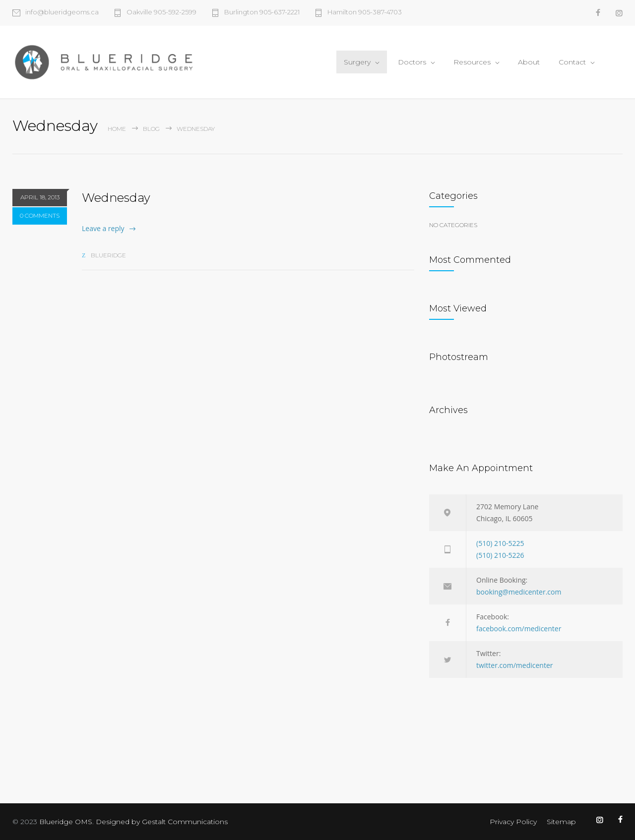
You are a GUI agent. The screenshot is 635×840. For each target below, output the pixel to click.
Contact (572, 62)
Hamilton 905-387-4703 (365, 12)
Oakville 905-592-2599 (161, 12)
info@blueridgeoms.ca (62, 12)
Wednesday (116, 198)
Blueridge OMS (66, 822)
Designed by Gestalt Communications (162, 822)
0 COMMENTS (40, 215)
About (529, 62)
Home (117, 129)
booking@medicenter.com (519, 592)
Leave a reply (103, 228)
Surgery (357, 62)
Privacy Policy (513, 822)
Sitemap (561, 822)
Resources (472, 62)
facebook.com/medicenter (519, 629)
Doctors (412, 62)
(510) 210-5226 (500, 555)
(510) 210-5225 (500, 543)
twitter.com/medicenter (515, 665)
